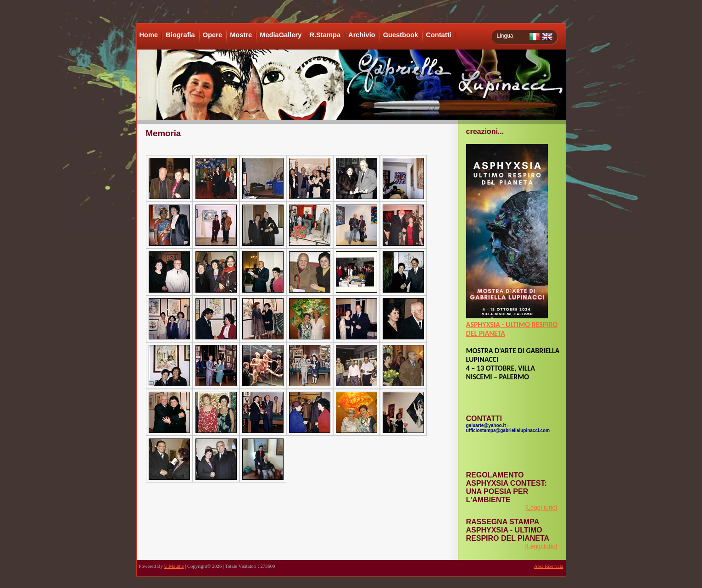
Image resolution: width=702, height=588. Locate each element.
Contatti (438, 35)
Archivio (362, 35)
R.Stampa (325, 35)
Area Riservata (549, 566)
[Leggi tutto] (541, 508)
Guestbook (401, 35)
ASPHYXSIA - (486, 325)
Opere (212, 35)
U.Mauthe (174, 566)
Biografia (180, 35)
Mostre (241, 35)
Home (149, 35)
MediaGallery (281, 35)
